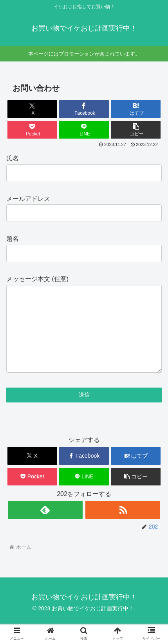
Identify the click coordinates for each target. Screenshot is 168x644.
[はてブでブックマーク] (136, 109)
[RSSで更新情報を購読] (123, 526)
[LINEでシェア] (84, 130)
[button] (136, 130)
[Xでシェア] (32, 109)
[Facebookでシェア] (84, 109)
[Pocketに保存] (32, 130)
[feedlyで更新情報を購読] (45, 526)
